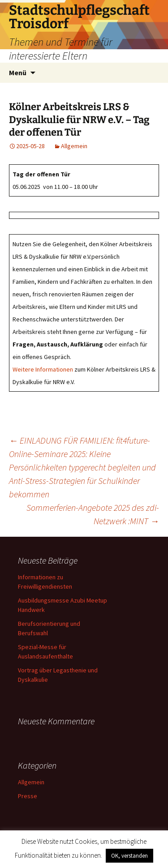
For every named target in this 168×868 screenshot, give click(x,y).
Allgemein (74, 146)
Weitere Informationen (43, 369)
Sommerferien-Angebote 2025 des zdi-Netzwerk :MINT (93, 514)
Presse (28, 796)
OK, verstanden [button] (129, 856)
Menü (18, 73)
